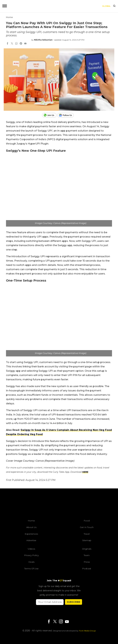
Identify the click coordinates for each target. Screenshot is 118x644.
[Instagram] (61, 622)
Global (106, 6)
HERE (85, 472)
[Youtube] (67, 622)
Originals (87, 549)
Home (9, 17)
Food (87, 521)
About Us (31, 527)
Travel (87, 534)
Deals (31, 562)
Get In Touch (87, 527)
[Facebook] (49, 622)
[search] (114, 6)
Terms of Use (31, 569)
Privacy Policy (31, 555)
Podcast (87, 569)
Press (87, 562)
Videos (31, 549)
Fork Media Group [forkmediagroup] (87, 631)
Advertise (31, 540)
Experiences (31, 534)
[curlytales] (59, 505)
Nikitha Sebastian (43, 40)
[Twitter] (55, 622)
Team (87, 555)
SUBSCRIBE (74, 602)
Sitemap (87, 540)
